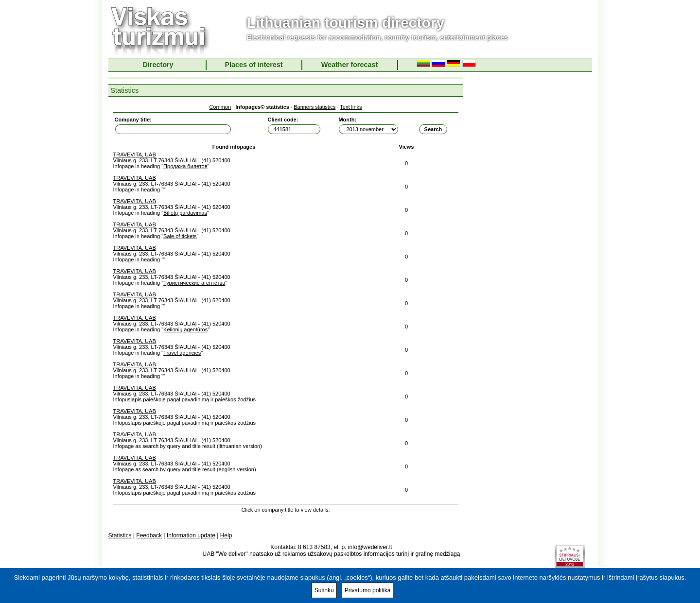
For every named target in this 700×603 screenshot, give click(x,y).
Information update (191, 535)
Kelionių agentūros (185, 329)
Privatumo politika (368, 590)
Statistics (120, 535)
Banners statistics (315, 107)
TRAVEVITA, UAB (135, 155)
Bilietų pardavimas (185, 213)
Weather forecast (350, 65)
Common (220, 107)
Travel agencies (182, 353)
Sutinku (324, 590)
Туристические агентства (194, 283)
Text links (351, 107)
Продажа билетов (185, 166)
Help (226, 535)
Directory (158, 65)
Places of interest (254, 65)
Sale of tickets (180, 236)
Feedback (149, 535)
